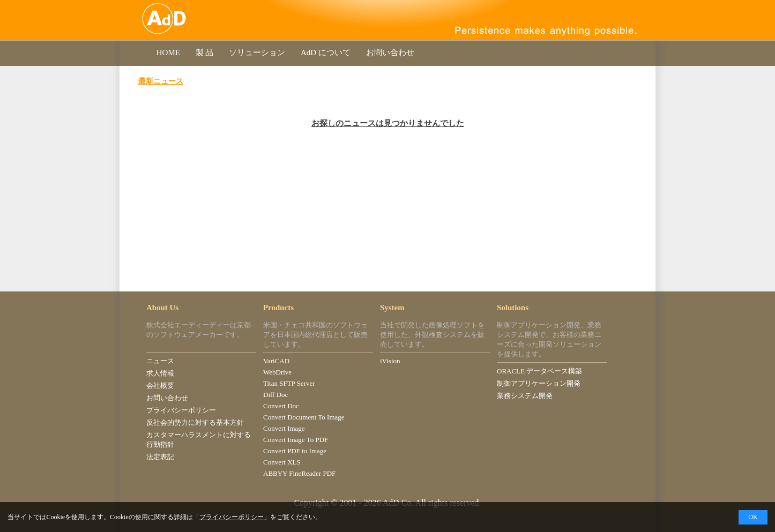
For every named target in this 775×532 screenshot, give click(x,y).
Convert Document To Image (304, 417)
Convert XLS (282, 462)
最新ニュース (161, 81)
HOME (168, 53)
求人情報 (160, 373)
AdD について (325, 53)
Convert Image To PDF (296, 440)
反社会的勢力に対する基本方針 (195, 422)
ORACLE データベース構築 (539, 371)
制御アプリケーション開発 (539, 383)
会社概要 (160, 385)
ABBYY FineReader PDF (299, 473)
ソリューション (257, 53)
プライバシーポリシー (181, 410)
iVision (390, 361)
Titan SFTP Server (289, 383)
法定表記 (160, 457)
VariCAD (276, 361)
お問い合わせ (390, 53)
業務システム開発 (525, 396)
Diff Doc (275, 395)
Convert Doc (281, 406)
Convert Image (284, 428)
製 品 (204, 53)
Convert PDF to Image (295, 451)
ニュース (160, 361)
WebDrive (277, 372)
